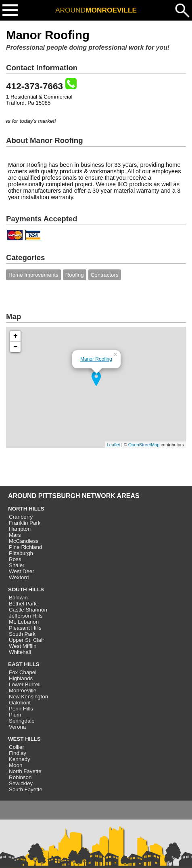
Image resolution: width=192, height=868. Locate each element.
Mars (15, 535)
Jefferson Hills (26, 616)
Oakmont (20, 703)
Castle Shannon (28, 610)
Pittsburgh (21, 553)
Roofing (75, 275)
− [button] (16, 347)
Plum (15, 715)
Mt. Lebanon (24, 622)
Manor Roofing (96, 359)
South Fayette (26, 789)
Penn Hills (21, 709)
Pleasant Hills (25, 628)
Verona (17, 727)
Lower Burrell (25, 684)
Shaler (17, 565)
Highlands (21, 678)
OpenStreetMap (144, 445)
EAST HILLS (24, 664)
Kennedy (20, 759)
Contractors (105, 275)
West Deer (22, 571)
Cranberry (21, 517)
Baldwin (18, 598)
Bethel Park (23, 604)
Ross (15, 559)
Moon (16, 765)
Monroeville (23, 690)
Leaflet (114, 445)
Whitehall (20, 652)
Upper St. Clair (26, 640)
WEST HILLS (24, 739)
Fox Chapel (23, 672)
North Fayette (25, 771)
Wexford (19, 577)
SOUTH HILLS (26, 590)
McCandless (24, 541)
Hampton (20, 529)
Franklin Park (25, 523)
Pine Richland (25, 547)
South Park (22, 634)
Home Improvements (33, 275)
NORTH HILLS (26, 509)
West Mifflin (23, 646)
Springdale (22, 721)
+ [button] (16, 336)
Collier (17, 747)
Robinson (20, 777)
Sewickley (21, 783)
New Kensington (28, 697)
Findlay (18, 753)
